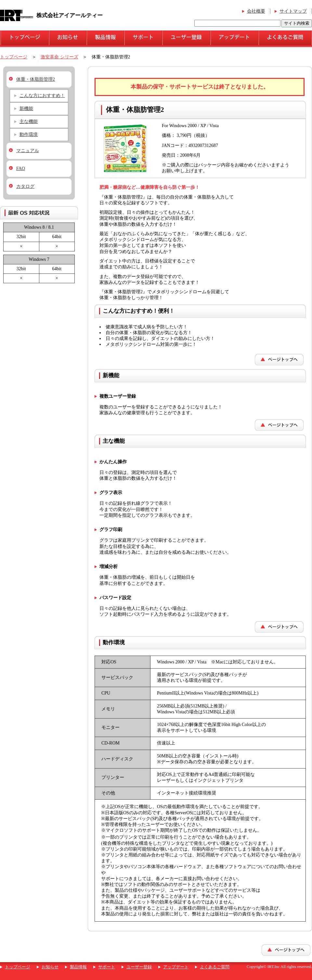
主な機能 (29, 121)
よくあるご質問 (215, 967)
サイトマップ (293, 11)
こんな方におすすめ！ (42, 96)
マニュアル (28, 151)
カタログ (25, 186)
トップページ (14, 57)
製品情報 (78, 967)
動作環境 (29, 134)
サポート (107, 967)
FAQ (21, 169)
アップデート (176, 967)
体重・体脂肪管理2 (36, 79)
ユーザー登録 (139, 967)
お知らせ (50, 967)
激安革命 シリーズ (59, 57)
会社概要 (256, 11)
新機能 (26, 109)
